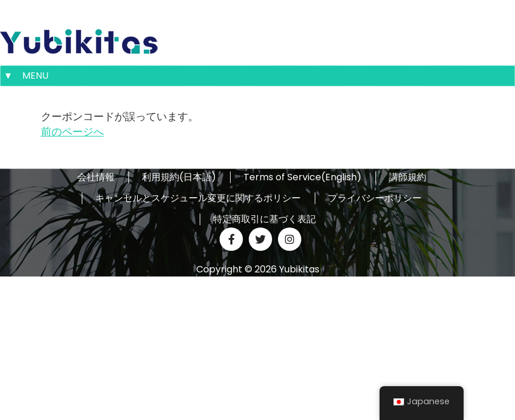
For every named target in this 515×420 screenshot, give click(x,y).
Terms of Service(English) (302, 177)
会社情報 (96, 177)
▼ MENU (26, 76)
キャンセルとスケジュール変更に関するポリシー (198, 198)
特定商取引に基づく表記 (265, 219)
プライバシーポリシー (375, 198)
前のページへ (72, 132)
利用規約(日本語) (179, 177)
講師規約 (408, 177)
